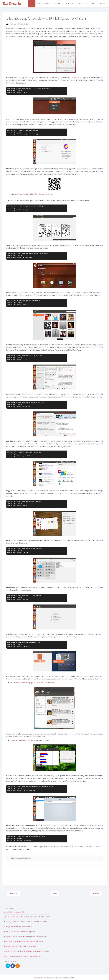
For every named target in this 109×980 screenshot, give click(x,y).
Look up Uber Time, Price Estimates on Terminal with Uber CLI (24, 941)
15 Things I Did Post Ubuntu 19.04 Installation (18, 927)
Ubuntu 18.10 (58, 4)
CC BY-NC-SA (58, 978)
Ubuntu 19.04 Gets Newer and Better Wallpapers (19, 932)
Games (93, 4)
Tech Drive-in (11, 4)
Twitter (8, 966)
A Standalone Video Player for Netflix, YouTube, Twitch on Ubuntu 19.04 (27, 917)
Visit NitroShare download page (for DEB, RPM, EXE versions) (33, 683)
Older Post (96, 894)
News (39, 4)
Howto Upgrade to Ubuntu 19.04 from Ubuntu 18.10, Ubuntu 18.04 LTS (26, 922)
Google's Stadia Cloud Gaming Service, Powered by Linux (22, 956)
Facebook (13, 966)
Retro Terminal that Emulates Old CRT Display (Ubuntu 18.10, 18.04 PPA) (27, 951)
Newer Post (14, 894)
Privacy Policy (70, 978)
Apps (79, 4)
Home (32, 4)
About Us (102, 4)
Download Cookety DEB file (20, 740)
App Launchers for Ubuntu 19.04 (14, 912)
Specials (47, 4)
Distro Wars (70, 4)
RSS (18, 966)
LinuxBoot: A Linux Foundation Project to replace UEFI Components (25, 936)
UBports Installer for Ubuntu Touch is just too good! (20, 946)
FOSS (86, 4)
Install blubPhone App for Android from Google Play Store (31, 194)
